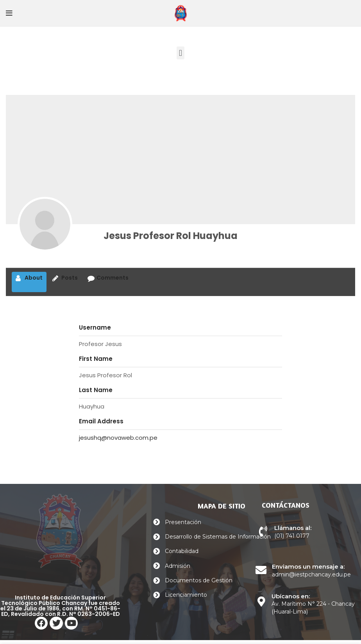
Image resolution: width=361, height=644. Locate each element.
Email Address (101, 421)
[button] (180, 53)
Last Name (96, 390)
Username (95, 327)
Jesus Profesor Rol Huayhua (171, 236)
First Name (96, 359)
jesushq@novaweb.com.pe (118, 438)
